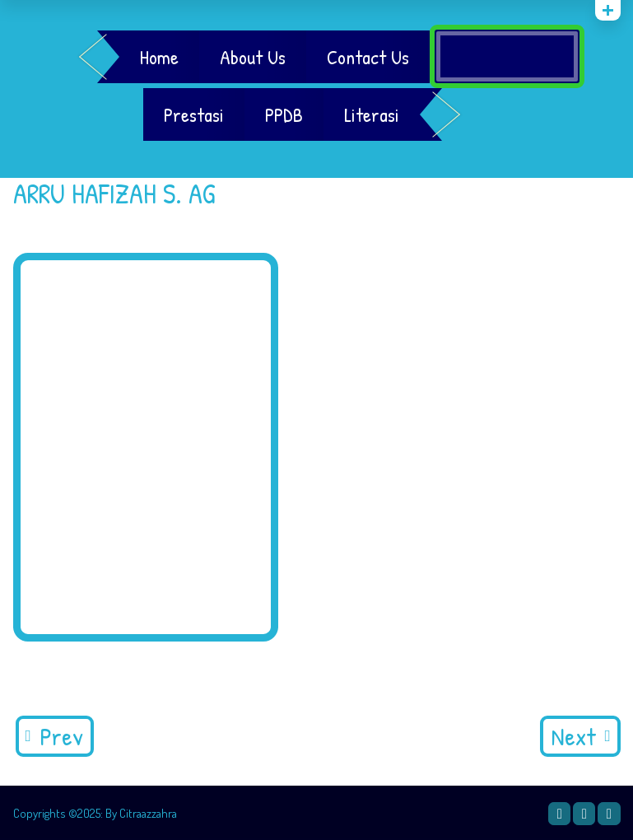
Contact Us (368, 57)
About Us (253, 57)
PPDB (284, 114)
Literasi (372, 114)
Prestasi (194, 114)
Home (159, 57)
